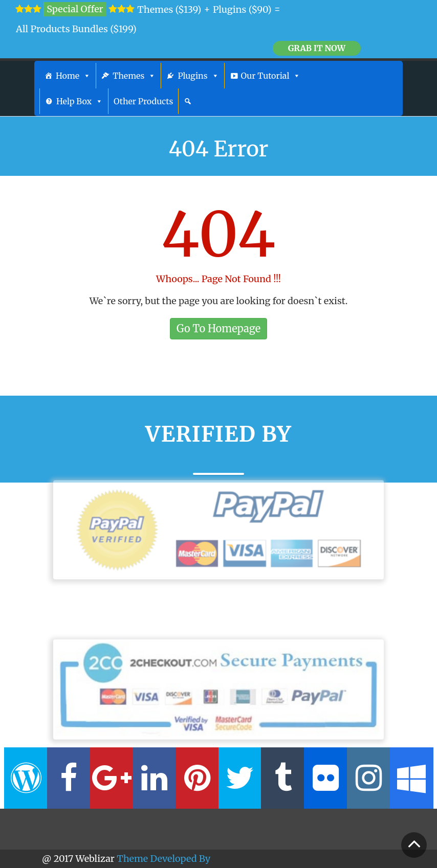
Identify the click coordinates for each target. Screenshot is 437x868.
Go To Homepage (218, 328)
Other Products (143, 101)
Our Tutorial (271, 76)
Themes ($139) (169, 9)
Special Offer (75, 9)
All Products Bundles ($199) (76, 29)
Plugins (198, 76)
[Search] (188, 101)
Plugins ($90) (242, 9)
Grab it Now (317, 48)
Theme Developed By (163, 859)
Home (73, 76)
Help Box (80, 101)
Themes (134, 76)
